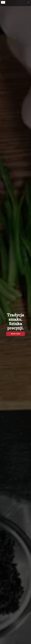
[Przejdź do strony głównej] (3, 2)
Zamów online (16, 334)
